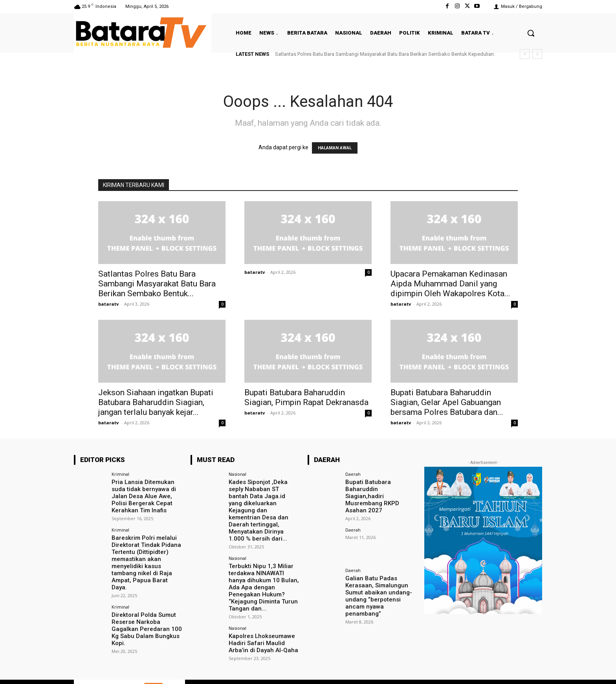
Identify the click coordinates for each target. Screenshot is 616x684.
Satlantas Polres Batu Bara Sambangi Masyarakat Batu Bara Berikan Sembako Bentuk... (157, 284)
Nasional (237, 474)
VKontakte (490, 668)
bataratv (108, 304)
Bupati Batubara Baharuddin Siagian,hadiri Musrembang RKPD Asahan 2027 (380, 491)
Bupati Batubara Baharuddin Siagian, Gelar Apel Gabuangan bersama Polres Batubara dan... (447, 402)
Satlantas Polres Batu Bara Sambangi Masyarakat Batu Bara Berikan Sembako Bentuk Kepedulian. (385, 54)
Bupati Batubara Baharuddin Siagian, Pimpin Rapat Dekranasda (307, 397)
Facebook (401, 668)
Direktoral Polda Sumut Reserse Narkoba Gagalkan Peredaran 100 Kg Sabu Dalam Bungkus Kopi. (147, 612)
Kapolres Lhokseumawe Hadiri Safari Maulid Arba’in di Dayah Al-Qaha (264, 615)
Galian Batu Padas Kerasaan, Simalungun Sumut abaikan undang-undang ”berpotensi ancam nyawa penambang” (380, 582)
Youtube (533, 668)
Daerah (353, 474)
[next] (537, 54)
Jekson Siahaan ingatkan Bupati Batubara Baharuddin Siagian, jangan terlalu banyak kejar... (156, 402)
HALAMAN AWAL (335, 148)
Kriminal (120, 474)
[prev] (525, 54)
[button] (531, 33)
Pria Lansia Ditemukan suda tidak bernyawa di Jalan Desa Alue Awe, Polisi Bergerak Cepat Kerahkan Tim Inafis (147, 495)
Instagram (445, 668)
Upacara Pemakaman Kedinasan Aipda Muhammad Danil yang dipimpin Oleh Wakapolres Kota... (450, 284)
